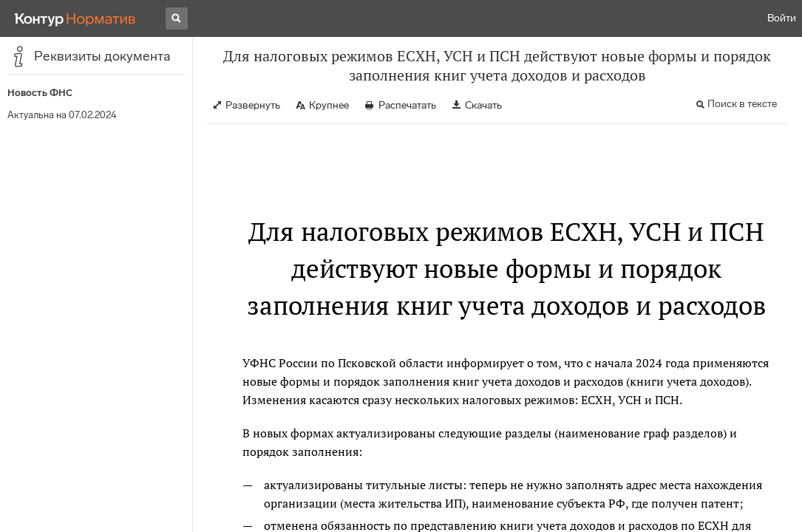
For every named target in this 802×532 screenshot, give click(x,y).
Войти (782, 18)
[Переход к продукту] (75, 18)
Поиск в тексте (742, 104)
